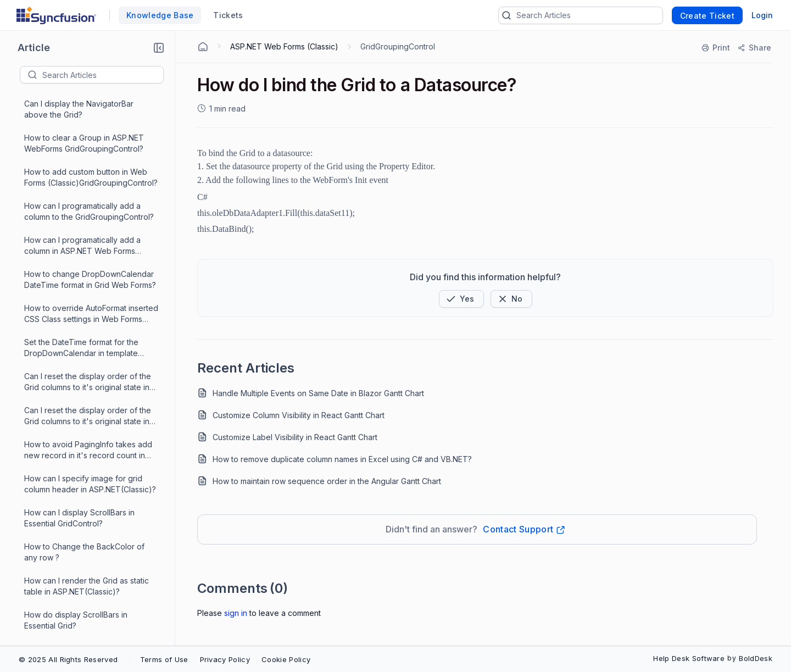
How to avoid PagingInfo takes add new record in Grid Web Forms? (88, 123)
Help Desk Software (689, 658)
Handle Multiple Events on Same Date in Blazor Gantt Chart (318, 393)
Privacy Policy (225, 659)
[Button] (511, 299)
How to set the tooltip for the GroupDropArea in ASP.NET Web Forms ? (84, 396)
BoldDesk (756, 658)
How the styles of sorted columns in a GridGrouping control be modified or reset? (89, 465)
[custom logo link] (56, 15)
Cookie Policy (286, 659)
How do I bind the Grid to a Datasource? (76, 328)
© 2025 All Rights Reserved (68, 659)
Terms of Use (164, 659)
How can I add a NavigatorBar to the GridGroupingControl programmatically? (90, 362)
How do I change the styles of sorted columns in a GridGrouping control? (85, 601)
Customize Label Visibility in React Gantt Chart (295, 437)
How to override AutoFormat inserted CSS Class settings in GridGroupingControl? (91, 567)
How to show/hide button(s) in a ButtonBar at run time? (82, 430)
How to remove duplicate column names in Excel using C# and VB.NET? (342, 459)
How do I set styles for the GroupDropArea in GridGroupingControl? (72, 499)
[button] (159, 48)
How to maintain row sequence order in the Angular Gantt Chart (327, 481)
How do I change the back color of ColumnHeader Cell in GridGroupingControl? (88, 158)
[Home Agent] (203, 47)
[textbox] (103, 75)
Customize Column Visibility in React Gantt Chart (299, 415)
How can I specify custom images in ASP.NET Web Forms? (89, 191)
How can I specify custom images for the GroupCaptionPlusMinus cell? (91, 226)
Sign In (236, 613)
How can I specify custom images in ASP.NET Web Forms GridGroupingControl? (89, 260)
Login (762, 15)
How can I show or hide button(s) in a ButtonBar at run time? (88, 634)
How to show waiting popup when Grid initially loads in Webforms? (86, 532)
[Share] (754, 48)
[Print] (716, 48)
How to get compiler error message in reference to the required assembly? (89, 294)
